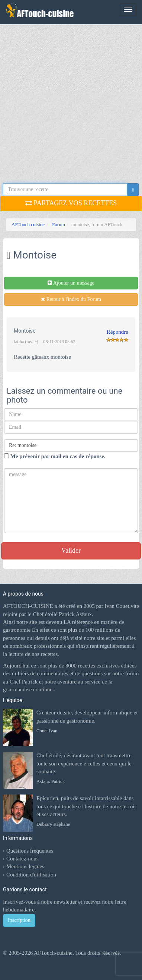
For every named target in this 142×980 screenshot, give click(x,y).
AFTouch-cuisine (53, 953)
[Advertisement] (70, 98)
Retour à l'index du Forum (71, 299)
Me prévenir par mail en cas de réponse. (55, 456)
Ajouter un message (71, 283)
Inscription (19, 920)
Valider (71, 551)
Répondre (117, 332)
